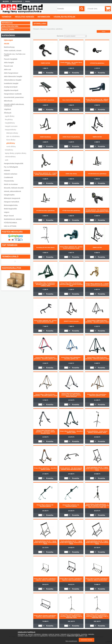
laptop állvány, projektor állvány (16, 153)
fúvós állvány (11, 140)
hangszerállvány (51, 29)
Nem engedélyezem (71, 641)
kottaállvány (9, 150)
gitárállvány (11, 143)
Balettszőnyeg (9, 47)
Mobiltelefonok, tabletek (13, 219)
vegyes (7, 212)
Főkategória (36, 29)
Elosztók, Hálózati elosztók (14, 188)
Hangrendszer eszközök (13, 94)
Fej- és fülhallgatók (11, 167)
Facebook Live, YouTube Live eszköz (15, 55)
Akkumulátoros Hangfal (13, 80)
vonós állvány (11, 147)
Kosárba (50, 73)
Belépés (6, 2)
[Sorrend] (75, 36)
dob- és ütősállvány (13, 136)
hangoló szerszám (11, 126)
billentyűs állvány (12, 133)
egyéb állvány (10, 116)
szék (7, 160)
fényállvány (9, 120)
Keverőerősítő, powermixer (14, 97)
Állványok (43, 29)
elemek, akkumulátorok (13, 191)
